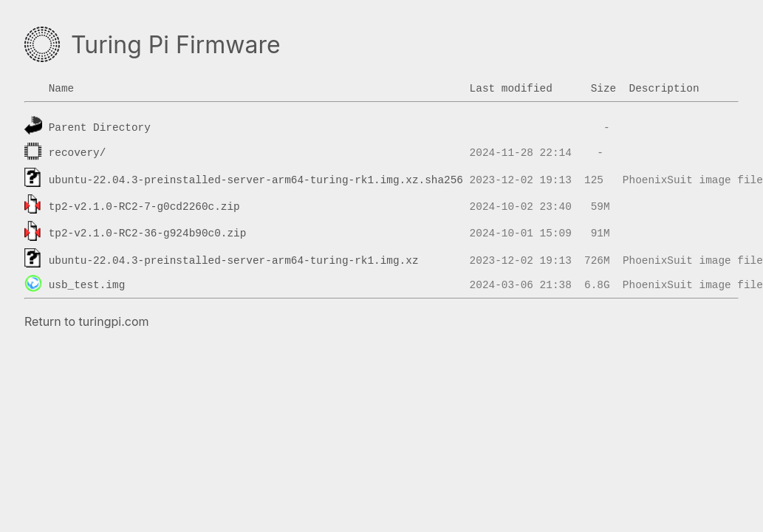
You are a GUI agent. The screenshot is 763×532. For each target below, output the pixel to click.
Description (664, 89)
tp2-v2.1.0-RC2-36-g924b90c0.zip (148, 233)
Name (62, 89)
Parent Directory (100, 128)
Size (604, 89)
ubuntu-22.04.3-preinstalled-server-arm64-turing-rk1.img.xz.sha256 (256, 180)
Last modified (511, 89)
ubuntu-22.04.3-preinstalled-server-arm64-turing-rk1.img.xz (234, 260)
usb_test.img (87, 285)
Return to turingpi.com (87, 321)
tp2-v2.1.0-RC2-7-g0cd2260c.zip (144, 207)
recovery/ (78, 153)
